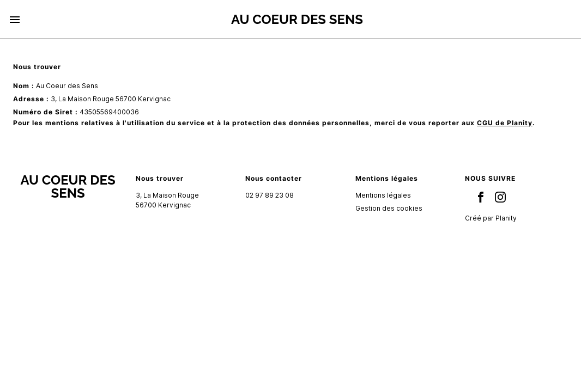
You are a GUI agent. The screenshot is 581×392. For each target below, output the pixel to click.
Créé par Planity (491, 218)
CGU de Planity (505, 123)
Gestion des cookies (389, 208)
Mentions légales (383, 195)
